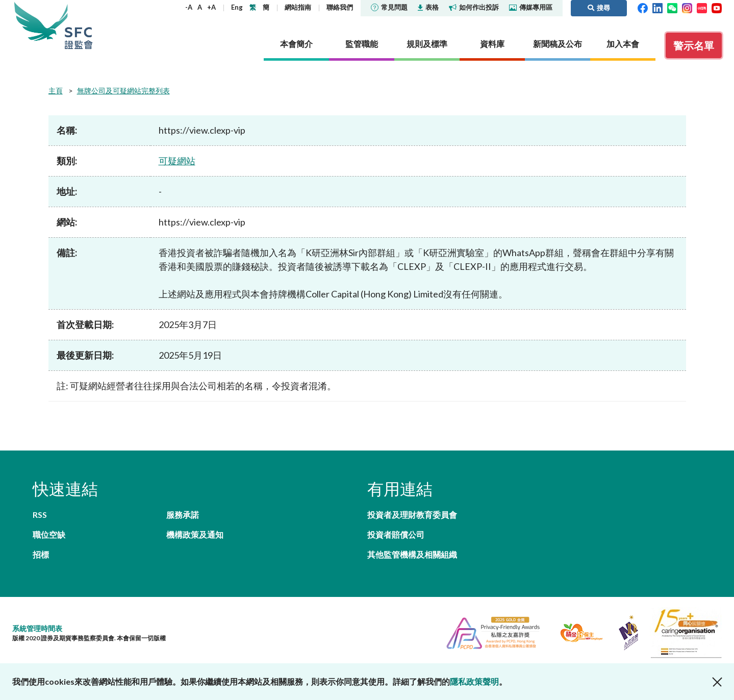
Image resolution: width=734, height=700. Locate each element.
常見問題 (389, 7)
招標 (41, 554)
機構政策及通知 (195, 534)
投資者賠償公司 (396, 534)
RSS (40, 515)
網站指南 (298, 7)
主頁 (56, 91)
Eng (237, 7)
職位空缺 (49, 534)
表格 (428, 7)
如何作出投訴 (474, 7)
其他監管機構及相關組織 (412, 554)
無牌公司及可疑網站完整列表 (123, 91)
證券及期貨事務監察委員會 (79, 25)
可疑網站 (177, 161)
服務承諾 (183, 515)
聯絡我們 (340, 7)
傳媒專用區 (531, 7)
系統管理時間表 (37, 628)
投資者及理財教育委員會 (412, 515)
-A (189, 7)
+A (211, 7)
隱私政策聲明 (474, 681)
